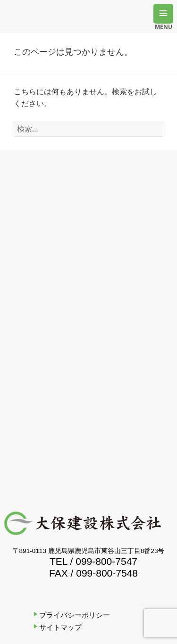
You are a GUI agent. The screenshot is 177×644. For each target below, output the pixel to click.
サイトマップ (60, 627)
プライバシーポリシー (75, 615)
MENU (164, 23)
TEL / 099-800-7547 (93, 561)
